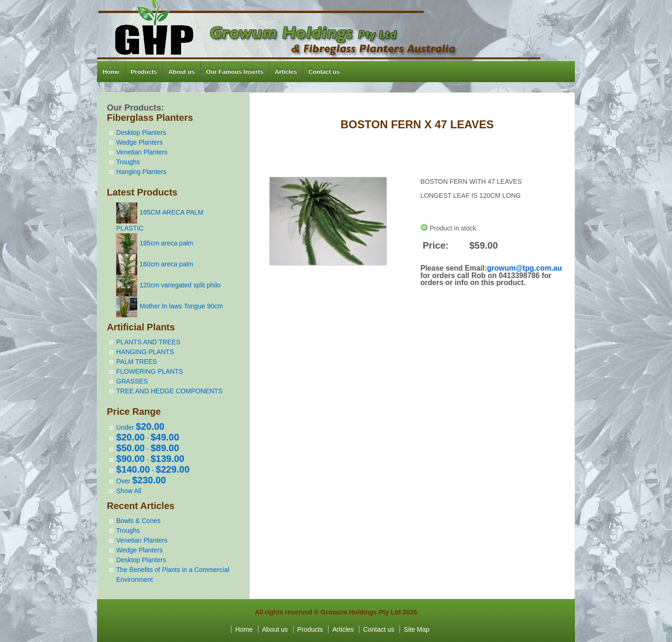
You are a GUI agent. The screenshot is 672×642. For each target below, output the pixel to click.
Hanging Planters (141, 172)
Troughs (128, 162)
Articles (286, 72)
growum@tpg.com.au (524, 268)
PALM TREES (136, 362)
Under (140, 427)
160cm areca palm (166, 264)
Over (141, 481)
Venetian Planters (142, 152)
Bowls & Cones (138, 521)
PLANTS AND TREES (148, 342)
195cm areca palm (166, 243)
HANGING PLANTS (145, 352)
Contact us (324, 72)
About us (182, 72)
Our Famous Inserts (235, 72)
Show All (129, 491)
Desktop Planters (141, 133)
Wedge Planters (139, 142)
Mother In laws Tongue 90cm (181, 306)
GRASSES (132, 381)
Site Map (416, 629)
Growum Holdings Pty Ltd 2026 (369, 612)
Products (144, 72)
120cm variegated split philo (180, 285)
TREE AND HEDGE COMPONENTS (169, 391)
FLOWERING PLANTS (150, 371)
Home (111, 72)
